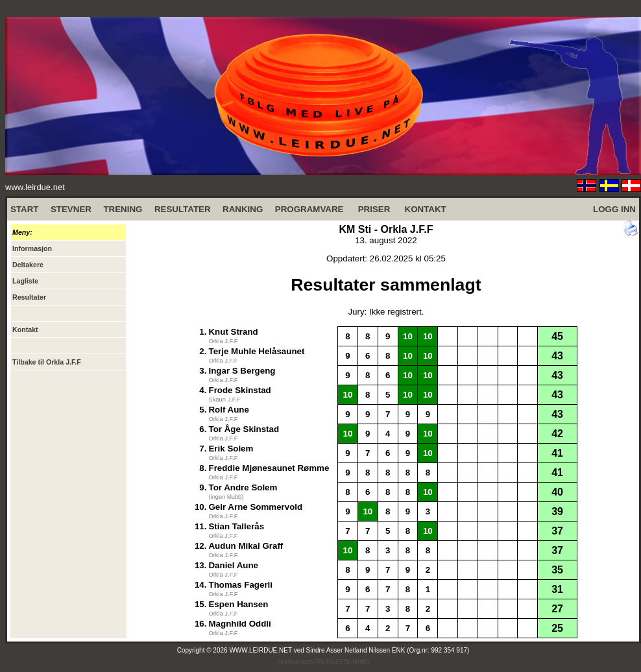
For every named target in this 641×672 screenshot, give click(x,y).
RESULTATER (183, 209)
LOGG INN (614, 209)
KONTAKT (426, 209)
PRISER (374, 209)
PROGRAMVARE (309, 209)
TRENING (123, 209)
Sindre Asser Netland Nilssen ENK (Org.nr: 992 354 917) (388, 650)
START (24, 209)
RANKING (243, 209)
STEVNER (71, 209)
